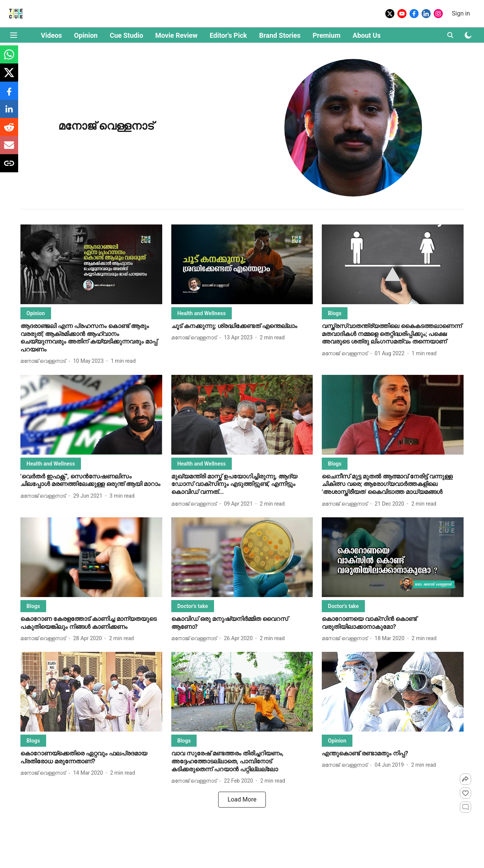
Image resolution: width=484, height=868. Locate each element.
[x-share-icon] (9, 77)
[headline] (91, 338)
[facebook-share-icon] (9, 95)
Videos (51, 35)
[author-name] (45, 361)
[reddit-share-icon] (9, 131)
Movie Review (177, 35)
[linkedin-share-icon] (9, 113)
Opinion (86, 35)
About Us (367, 35)
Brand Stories (280, 35)
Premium (327, 35)
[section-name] (36, 313)
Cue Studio (126, 35)
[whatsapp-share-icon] (9, 58)
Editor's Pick (228, 35)
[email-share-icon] (9, 149)
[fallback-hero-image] (91, 264)
